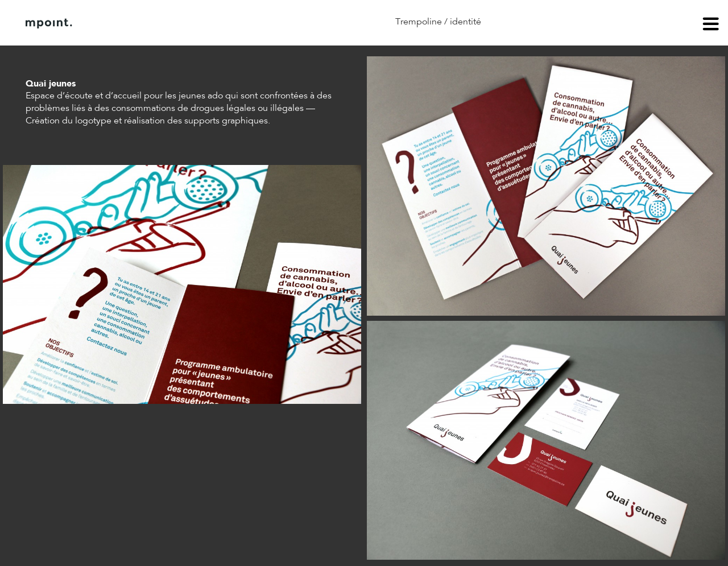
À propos (141, 23)
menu (711, 26)
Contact (198, 23)
